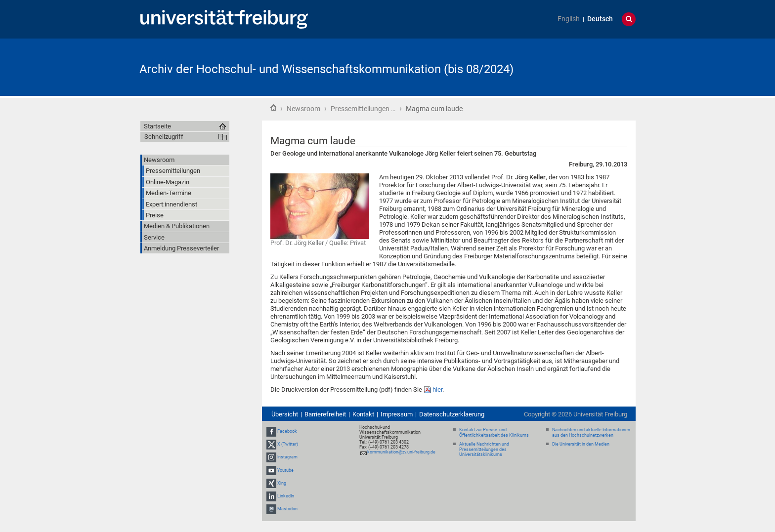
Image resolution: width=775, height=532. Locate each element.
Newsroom (303, 109)
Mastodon (287, 509)
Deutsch (600, 19)
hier (437, 389)
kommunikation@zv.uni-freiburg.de (401, 452)
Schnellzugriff (164, 137)
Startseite (273, 108)
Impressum (397, 414)
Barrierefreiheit (325, 414)
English (569, 19)
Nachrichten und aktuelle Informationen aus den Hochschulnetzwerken (591, 432)
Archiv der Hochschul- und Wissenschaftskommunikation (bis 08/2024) (326, 69)
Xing (282, 483)
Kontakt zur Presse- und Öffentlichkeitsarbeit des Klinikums (494, 432)
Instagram (287, 457)
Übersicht (285, 414)
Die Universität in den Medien (581, 444)
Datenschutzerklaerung (452, 414)
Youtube (285, 470)
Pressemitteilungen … (363, 109)
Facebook (287, 431)
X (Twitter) (288, 444)
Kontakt (363, 414)
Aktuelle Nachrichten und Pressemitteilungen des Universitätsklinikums (484, 450)
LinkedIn (286, 496)
